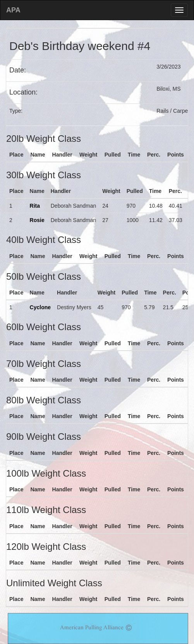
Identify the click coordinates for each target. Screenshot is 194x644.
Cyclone (40, 307)
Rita (35, 206)
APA (13, 10)
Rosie (37, 220)
